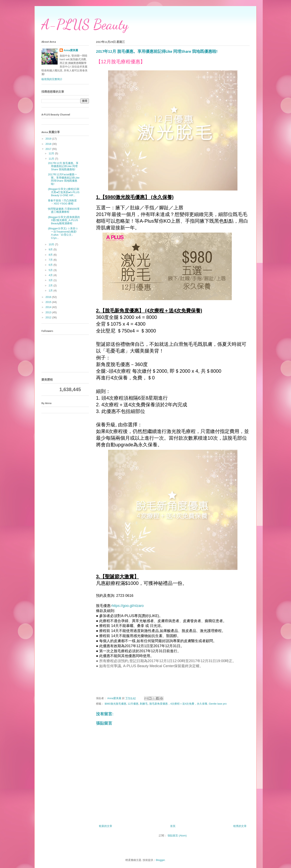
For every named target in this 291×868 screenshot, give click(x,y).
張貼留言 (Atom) (177, 836)
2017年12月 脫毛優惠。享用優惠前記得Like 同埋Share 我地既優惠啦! (63, 166)
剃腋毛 (144, 704)
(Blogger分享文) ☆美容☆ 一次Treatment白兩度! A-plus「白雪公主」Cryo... (63, 233)
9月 (51, 249)
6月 (51, 265)
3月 (51, 280)
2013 (49, 312)
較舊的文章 (240, 826)
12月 (52, 153)
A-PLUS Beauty (85, 24)
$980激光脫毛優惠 (115, 704)
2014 (49, 307)
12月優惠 (133, 704)
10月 (52, 244)
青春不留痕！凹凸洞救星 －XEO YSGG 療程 (62, 202)
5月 (51, 270)
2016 (49, 297)
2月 (51, 285)
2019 (49, 139)
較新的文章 (106, 826)
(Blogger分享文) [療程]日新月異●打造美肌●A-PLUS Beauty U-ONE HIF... (64, 192)
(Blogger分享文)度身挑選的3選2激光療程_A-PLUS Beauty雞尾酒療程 (64, 220)
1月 (51, 291)
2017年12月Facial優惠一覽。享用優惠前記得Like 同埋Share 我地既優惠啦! (64, 179)
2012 (49, 317)
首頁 (173, 826)
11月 (52, 159)
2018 (49, 144)
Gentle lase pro (218, 704)
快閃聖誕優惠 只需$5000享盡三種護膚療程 (64, 210)
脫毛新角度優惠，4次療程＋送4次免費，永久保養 (178, 704)
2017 (49, 149)
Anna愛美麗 (71, 50)
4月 (51, 275)
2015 (49, 302)
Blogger (160, 860)
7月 (51, 260)
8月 (51, 255)
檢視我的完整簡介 (52, 79)
